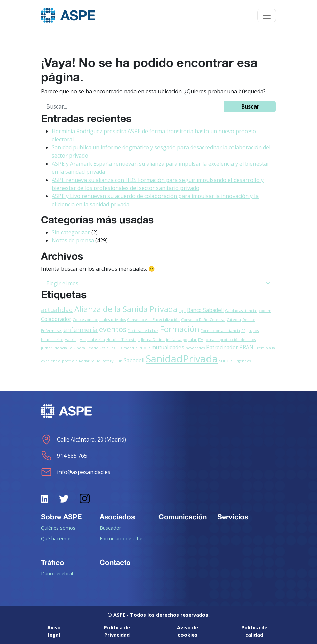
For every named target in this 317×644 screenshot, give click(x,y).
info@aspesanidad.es (76, 472)
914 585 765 (64, 456)
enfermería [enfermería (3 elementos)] (80, 329)
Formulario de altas (122, 538)
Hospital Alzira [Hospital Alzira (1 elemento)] (92, 340)
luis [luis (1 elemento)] (119, 348)
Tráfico (53, 562)
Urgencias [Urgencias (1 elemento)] (242, 361)
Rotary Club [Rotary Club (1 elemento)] (112, 361)
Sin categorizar (71, 232)
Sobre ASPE (62, 517)
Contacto (115, 562)
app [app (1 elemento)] (182, 311)
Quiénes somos (58, 528)
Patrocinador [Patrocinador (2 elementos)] (222, 347)
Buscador (111, 528)
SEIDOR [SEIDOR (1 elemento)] (226, 361)
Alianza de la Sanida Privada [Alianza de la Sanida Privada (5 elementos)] (126, 309)
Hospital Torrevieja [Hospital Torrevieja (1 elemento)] (123, 340)
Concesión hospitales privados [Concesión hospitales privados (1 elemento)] (99, 320)
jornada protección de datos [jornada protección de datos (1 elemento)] (230, 340)
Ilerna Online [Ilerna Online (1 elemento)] (153, 340)
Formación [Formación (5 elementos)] (180, 329)
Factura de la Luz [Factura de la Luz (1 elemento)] (143, 331)
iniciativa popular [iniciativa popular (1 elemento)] (181, 340)
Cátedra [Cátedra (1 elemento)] (234, 320)
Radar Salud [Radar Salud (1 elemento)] (90, 361)
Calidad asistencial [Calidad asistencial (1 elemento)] (241, 311)
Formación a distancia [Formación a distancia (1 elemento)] (220, 331)
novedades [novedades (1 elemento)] (195, 348)
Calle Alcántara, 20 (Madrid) (83, 439)
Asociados (117, 517)
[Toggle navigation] (267, 16)
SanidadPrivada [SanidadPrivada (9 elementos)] (182, 359)
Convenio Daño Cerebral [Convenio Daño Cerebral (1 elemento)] (203, 320)
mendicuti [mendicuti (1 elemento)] (133, 348)
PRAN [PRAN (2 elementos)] (246, 347)
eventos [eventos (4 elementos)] (113, 329)
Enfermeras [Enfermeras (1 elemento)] (51, 331)
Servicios (233, 517)
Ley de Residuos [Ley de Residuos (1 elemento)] (101, 348)
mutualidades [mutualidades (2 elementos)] (168, 347)
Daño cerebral (57, 573)
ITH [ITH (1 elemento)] (201, 340)
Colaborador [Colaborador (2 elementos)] (56, 319)
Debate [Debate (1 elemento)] (249, 320)
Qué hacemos (56, 538)
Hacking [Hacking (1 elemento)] (71, 340)
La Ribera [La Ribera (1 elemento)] (77, 348)
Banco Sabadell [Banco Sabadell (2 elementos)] (205, 310)
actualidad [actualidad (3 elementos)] (57, 309)
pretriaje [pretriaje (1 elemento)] (70, 361)
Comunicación (183, 517)
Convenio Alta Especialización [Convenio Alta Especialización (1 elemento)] (153, 320)
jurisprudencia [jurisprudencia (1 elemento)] (54, 348)
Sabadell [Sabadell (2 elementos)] (134, 360)
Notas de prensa (73, 240)
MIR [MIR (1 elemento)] (147, 348)
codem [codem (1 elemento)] (265, 311)
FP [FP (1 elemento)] (243, 331)
